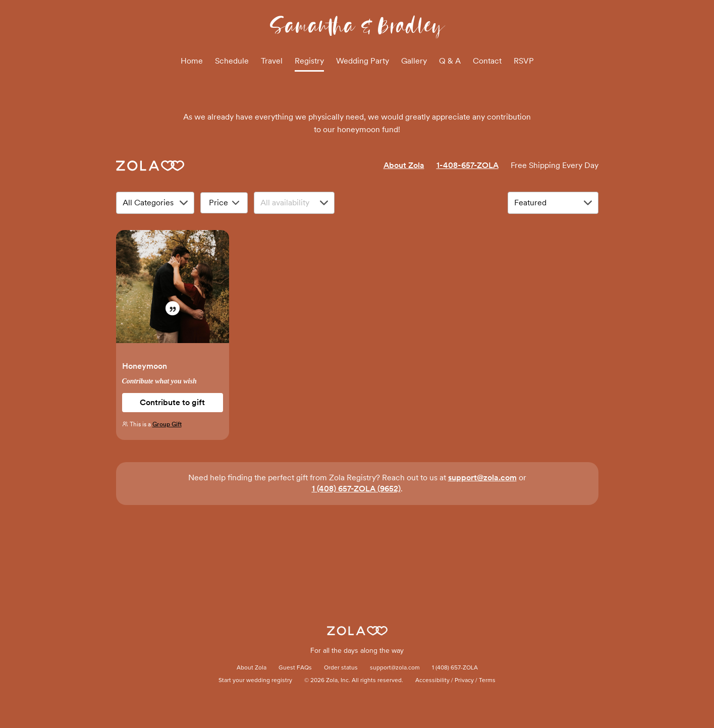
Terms (487, 681)
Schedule (232, 61)
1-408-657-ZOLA (468, 165)
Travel (272, 61)
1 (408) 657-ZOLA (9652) (356, 489)
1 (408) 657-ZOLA (455, 668)
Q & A (450, 61)
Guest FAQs (295, 668)
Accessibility (432, 681)
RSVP (524, 61)
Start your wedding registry (255, 681)
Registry (309, 61)
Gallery (414, 61)
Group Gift (167, 424)
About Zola (404, 165)
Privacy (464, 681)
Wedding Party (363, 61)
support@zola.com (482, 478)
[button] (173, 292)
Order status (341, 668)
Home (192, 61)
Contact (487, 61)
